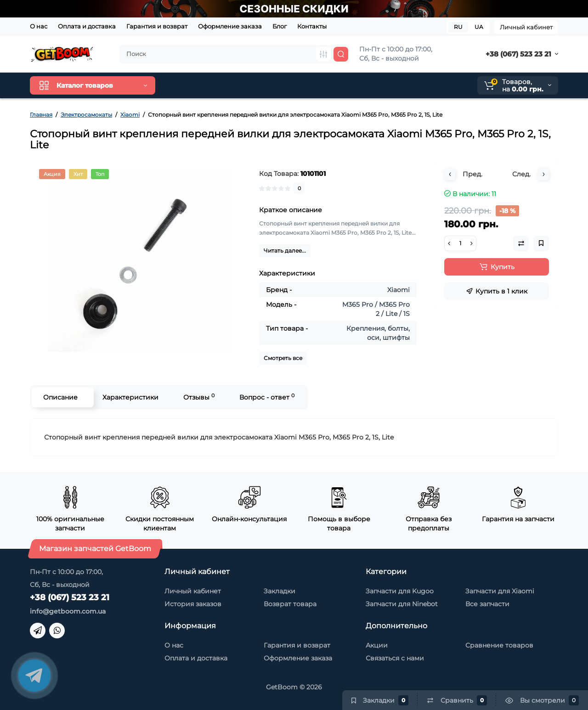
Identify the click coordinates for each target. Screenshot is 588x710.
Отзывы (199, 397)
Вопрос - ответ (267, 397)
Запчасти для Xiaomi (500, 591)
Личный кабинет (526, 27)
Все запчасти (487, 604)
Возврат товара (290, 604)
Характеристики (130, 397)
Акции (377, 645)
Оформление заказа (230, 26)
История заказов (193, 604)
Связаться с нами (395, 658)
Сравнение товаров (499, 645)
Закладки (280, 591)
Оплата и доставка (87, 26)
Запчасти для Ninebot (402, 604)
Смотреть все (283, 358)
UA (479, 27)
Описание (60, 397)
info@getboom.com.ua (68, 611)
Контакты (312, 26)
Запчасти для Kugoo (400, 591)
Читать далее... (285, 251)
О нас (39, 26)
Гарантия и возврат (157, 26)
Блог (280, 26)
